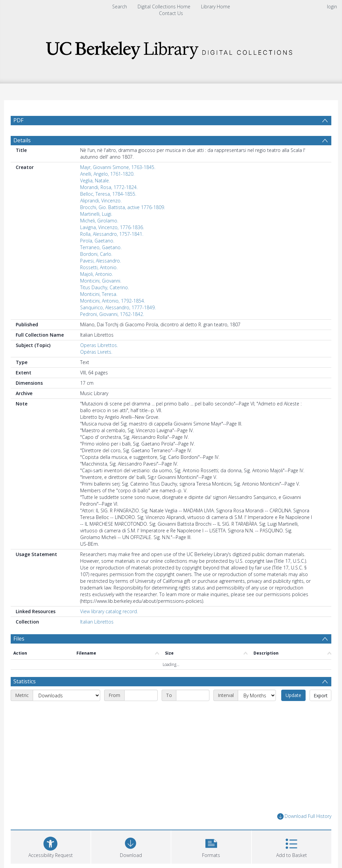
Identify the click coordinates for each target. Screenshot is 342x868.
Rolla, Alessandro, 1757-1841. (112, 234)
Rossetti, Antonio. (99, 267)
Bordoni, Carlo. (96, 254)
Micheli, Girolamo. (99, 221)
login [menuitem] (332, 7)
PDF (18, 120)
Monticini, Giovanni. (101, 281)
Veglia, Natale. (95, 181)
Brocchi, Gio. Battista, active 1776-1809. (123, 207)
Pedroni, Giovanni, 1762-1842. (112, 314)
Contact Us (171, 13)
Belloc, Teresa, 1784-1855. (108, 194)
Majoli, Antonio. (97, 274)
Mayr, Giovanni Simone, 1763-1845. (118, 167)
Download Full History (304, 816)
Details (22, 140)
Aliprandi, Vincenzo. (101, 201)
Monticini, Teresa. (99, 294)
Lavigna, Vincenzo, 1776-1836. (112, 227)
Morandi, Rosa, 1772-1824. (109, 187)
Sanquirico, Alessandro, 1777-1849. (118, 307)
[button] (211, 846)
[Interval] (257, 695)
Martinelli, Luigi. (96, 214)
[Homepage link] (171, 48)
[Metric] (66, 695)
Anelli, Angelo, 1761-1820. (107, 174)
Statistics (25, 681)
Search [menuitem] (120, 7)
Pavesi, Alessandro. (101, 261)
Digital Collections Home (164, 7)
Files (19, 639)
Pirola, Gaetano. (97, 241)
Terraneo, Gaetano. (101, 247)
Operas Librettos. (99, 345)
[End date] (193, 695)
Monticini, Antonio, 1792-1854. (113, 301)
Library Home (216, 7)
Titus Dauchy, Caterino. (105, 287)
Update (293, 695)
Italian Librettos (97, 622)
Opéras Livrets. (96, 352)
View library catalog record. (109, 611)
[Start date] (141, 695)
